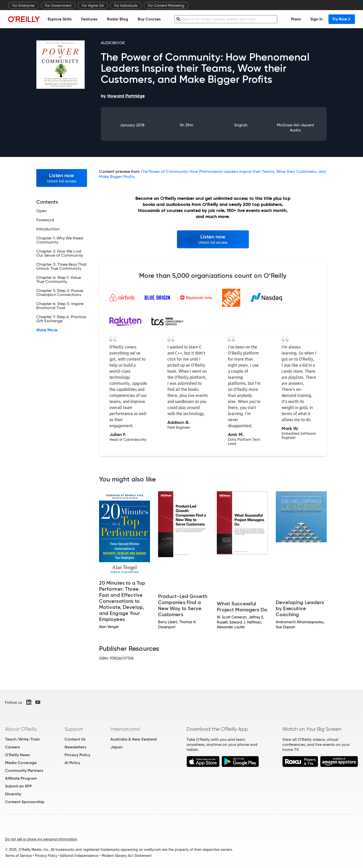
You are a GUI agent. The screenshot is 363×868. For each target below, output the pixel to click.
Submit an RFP (18, 786)
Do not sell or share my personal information (41, 839)
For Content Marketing (166, 6)
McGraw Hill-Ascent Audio (295, 128)
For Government (58, 6)
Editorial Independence (79, 856)
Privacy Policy (77, 755)
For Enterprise (23, 6)
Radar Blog (117, 19)
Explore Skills (60, 19)
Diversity (13, 794)
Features (89, 19)
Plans (296, 19)
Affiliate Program (21, 778)
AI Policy (72, 763)
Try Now (342, 19)
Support (74, 729)
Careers (12, 747)
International (125, 729)
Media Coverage (21, 763)
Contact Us (75, 739)
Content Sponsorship (25, 802)
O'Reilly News (17, 755)
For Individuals (126, 6)
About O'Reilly (21, 729)
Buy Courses (149, 19)
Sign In (316, 19)
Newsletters (75, 747)
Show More (47, 330)
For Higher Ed (93, 6)
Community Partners (24, 770)
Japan (116, 747)
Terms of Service (18, 856)
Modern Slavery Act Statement (127, 856)
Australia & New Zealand (133, 739)
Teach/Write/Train (22, 739)
